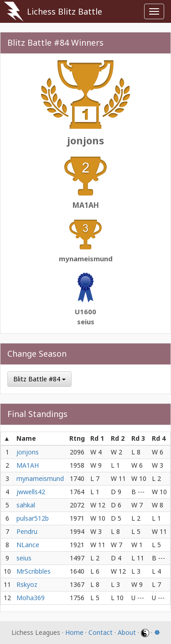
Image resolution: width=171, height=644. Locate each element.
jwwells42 (31, 492)
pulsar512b (33, 518)
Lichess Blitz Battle (65, 11)
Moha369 (31, 598)
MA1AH (86, 205)
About (127, 632)
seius (86, 322)
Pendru (27, 531)
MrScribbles (34, 571)
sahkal (26, 505)
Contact (101, 632)
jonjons (85, 140)
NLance (28, 545)
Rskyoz (27, 584)
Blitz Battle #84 (39, 379)
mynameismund (86, 259)
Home (74, 632)
